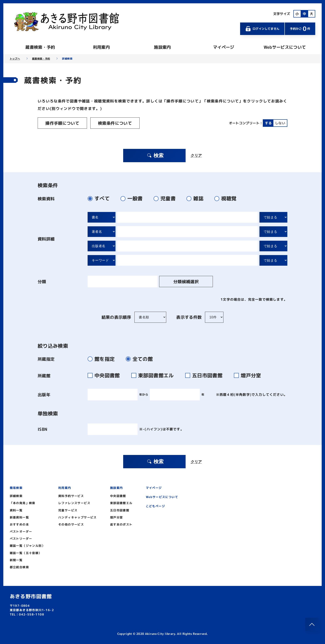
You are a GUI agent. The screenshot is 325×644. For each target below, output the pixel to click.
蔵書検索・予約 (40, 47)
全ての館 (141, 359)
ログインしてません (262, 29)
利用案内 (101, 47)
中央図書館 (106, 375)
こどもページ (155, 506)
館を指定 (103, 359)
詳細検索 (16, 496)
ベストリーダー (21, 538)
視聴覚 (227, 198)
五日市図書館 (206, 375)
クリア (196, 155)
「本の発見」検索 (23, 503)
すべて (100, 198)
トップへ (15, 59)
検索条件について (113, 123)
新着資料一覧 (19, 517)
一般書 (133, 198)
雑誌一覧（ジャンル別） (27, 546)
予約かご (300, 29)
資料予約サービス (71, 496)
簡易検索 (16, 488)
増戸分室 (249, 375)
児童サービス (68, 510)
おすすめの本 (19, 524)
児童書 (166, 198)
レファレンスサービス (74, 503)
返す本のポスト (121, 524)
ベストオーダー (21, 531)
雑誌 (197, 198)
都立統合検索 (19, 567)
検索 (155, 155)
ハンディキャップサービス (78, 517)
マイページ (224, 47)
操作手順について (62, 123)
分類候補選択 (183, 281)
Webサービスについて (285, 47)
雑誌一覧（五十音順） (26, 553)
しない (280, 123)
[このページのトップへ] (312, 624)
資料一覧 (16, 510)
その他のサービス (71, 524)
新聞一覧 (16, 560)
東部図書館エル (155, 375)
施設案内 (162, 47)
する (268, 123)
